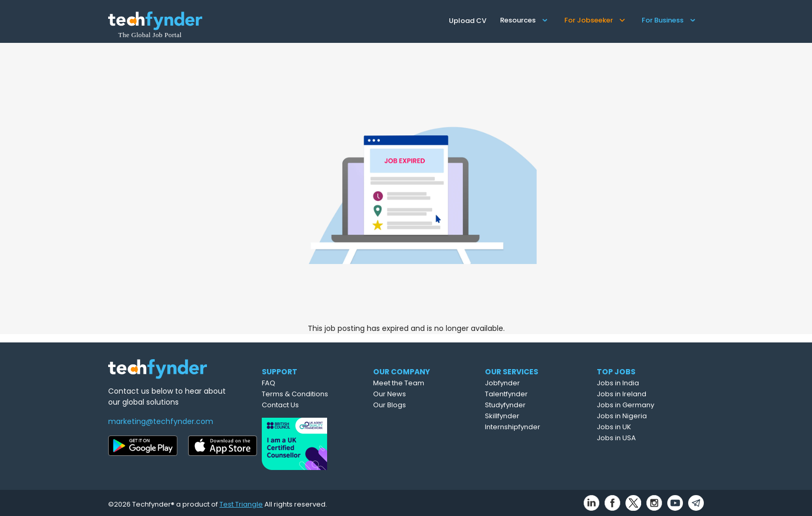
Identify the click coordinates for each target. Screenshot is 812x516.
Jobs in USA (641, 438)
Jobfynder (529, 383)
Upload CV (468, 21)
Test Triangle (241, 501)
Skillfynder (528, 416)
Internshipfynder (539, 427)
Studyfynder (531, 405)
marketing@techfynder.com (161, 421)
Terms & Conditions (315, 394)
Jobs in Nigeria (646, 416)
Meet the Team (424, 383)
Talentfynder (532, 394)
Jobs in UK (639, 427)
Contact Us (301, 405)
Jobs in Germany (650, 405)
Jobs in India (642, 383)
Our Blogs (415, 405)
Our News (415, 394)
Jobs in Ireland (646, 394)
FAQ (289, 383)
